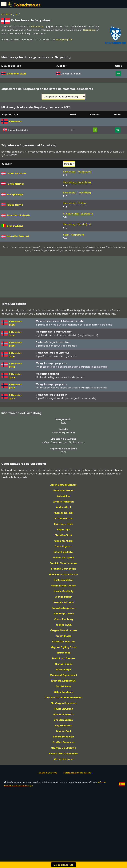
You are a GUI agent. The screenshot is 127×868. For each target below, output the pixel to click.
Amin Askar (64, 496)
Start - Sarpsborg (73, 235)
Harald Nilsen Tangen (64, 586)
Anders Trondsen (63, 502)
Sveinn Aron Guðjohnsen (64, 753)
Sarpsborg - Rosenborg (77, 182)
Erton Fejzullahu (63, 552)
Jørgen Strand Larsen (63, 630)
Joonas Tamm (63, 625)
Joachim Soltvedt (63, 602)
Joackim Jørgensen (63, 608)
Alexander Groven (63, 490)
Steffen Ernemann (63, 742)
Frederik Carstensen (63, 569)
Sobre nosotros (48, 773)
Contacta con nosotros (77, 773)
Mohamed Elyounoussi (63, 675)
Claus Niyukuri (63, 546)
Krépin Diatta (64, 636)
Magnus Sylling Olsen (64, 647)
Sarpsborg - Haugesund (77, 172)
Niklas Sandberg (64, 692)
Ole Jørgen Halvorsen (64, 703)
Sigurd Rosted (63, 725)
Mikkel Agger (64, 670)
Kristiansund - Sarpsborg (78, 214)
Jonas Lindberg (63, 619)
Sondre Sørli (64, 731)
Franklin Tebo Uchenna (64, 563)
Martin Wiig (64, 653)
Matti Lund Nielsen (63, 658)
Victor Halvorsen (63, 759)
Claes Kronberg (64, 541)
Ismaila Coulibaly (63, 591)
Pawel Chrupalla (64, 709)
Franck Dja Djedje (63, 558)
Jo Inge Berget (64, 597)
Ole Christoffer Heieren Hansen (63, 697)
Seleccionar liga (63, 865)
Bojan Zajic (63, 529)
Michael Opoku (64, 664)
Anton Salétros (63, 518)
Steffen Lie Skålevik (64, 748)
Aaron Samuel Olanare (63, 485)
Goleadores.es (27, 5)
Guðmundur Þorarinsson (64, 574)
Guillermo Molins (63, 580)
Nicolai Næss (64, 686)
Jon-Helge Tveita (63, 613)
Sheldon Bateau (64, 720)
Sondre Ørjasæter (63, 737)
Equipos (7, 14)
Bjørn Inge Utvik (63, 524)
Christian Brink (63, 535)
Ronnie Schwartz (64, 714)
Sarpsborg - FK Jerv (75, 203)
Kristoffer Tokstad (63, 641)
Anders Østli (63, 507)
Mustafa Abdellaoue (63, 681)
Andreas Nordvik (64, 513)
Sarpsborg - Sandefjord (77, 224)
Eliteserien (16, 74)
